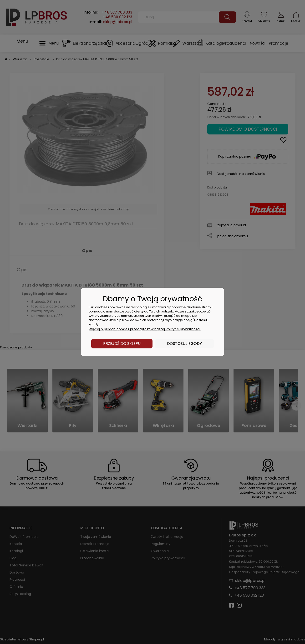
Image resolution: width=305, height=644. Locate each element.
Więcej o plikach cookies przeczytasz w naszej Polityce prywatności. (145, 329)
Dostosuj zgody (184, 344)
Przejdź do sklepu (122, 344)
